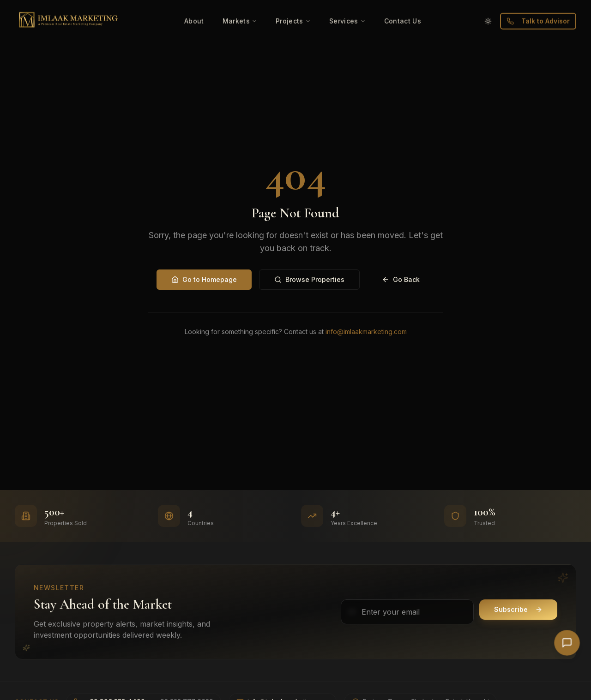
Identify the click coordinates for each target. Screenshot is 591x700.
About (194, 6)
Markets (240, 6)
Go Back (401, 279)
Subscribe (518, 609)
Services (347, 6)
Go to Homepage (204, 279)
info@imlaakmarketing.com (366, 332)
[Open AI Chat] (567, 643)
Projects (293, 6)
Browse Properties (309, 279)
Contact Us (403, 6)
